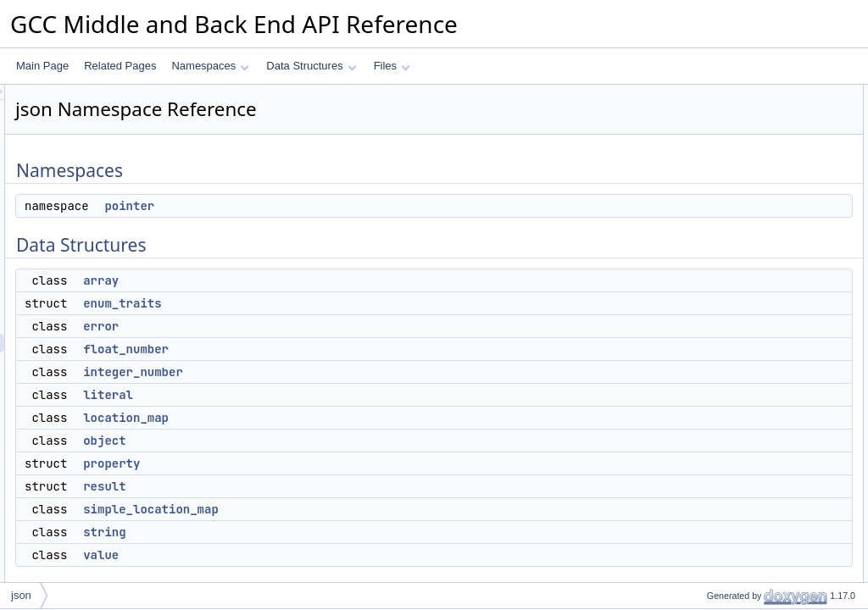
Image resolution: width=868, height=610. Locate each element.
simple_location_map (363, 509)
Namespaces (210, 66)
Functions (701, 579)
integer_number (345, 372)
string (316, 532)
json (21, 595)
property (323, 463)
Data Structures (311, 66)
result (316, 486)
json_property (723, 485)
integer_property (729, 448)
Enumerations (710, 541)
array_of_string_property (748, 504)
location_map (338, 418)
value (313, 555)
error (313, 326)
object (316, 441)
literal (320, 395)
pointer (341, 206)
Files (392, 66)
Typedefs (700, 392)
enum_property (727, 523)
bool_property (723, 467)
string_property (726, 430)
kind (702, 560)
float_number (338, 349)
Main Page (42, 66)
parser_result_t (726, 411)
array (313, 280)
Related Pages (120, 66)
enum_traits (334, 303)
